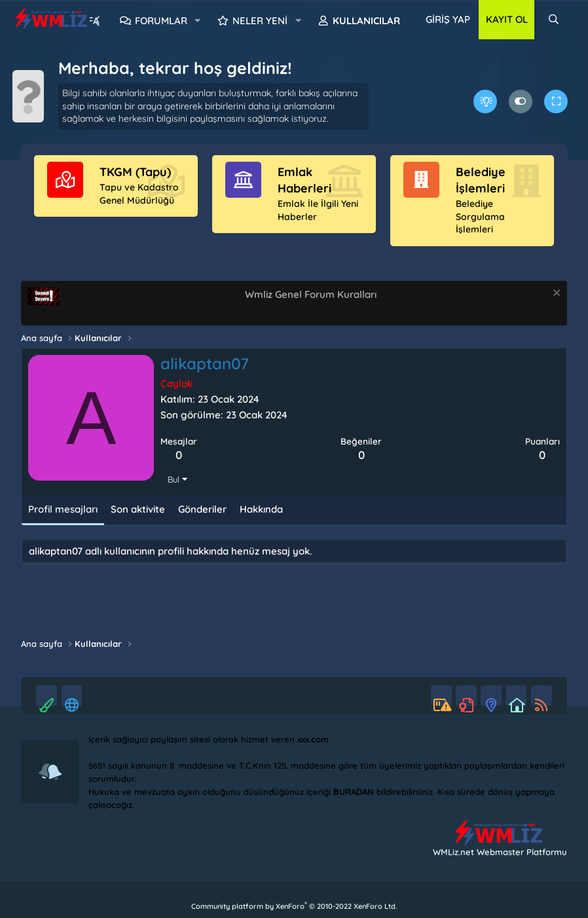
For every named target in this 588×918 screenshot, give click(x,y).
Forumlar (161, 21)
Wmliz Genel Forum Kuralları (311, 307)
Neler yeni (260, 21)
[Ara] (554, 20)
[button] (198, 21)
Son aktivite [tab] (138, 522)
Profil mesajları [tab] (63, 522)
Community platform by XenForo (294, 906)
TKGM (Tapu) (135, 184)
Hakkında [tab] (261, 522)
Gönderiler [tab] (202, 522)
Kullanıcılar (366, 21)
